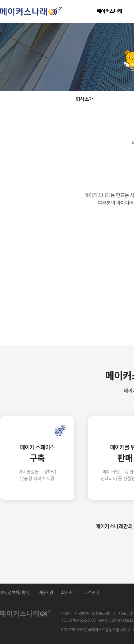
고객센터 (92, 592)
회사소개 (69, 592)
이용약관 (46, 592)
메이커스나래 (109, 11)
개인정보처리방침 (15, 592)
